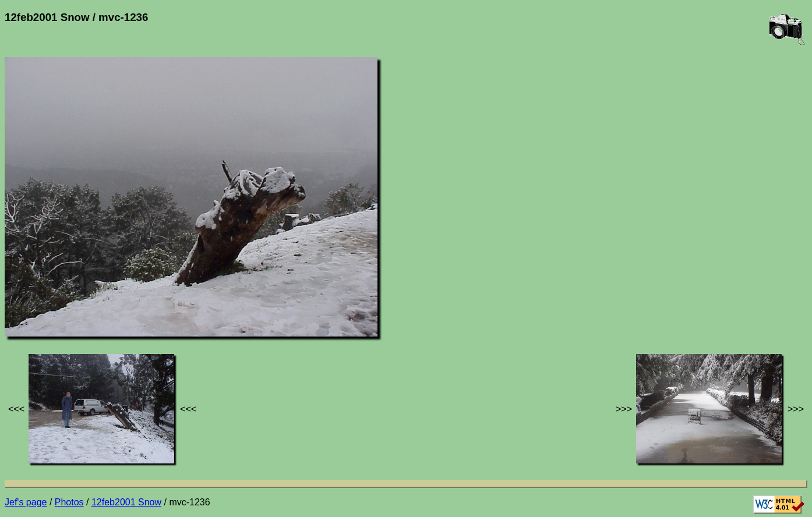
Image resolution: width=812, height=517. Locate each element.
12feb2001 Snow (126, 502)
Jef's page (26, 502)
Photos (69, 502)
